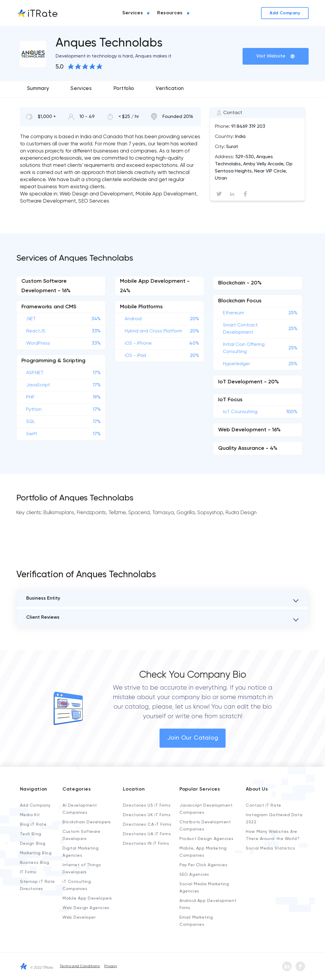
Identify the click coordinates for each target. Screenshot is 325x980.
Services (81, 89)
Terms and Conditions (80, 966)
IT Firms (28, 872)
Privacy (111, 966)
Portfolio (124, 89)
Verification (170, 89)
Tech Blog (31, 834)
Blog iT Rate (33, 825)
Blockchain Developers (87, 822)
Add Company (35, 805)
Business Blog (35, 863)
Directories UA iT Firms (147, 834)
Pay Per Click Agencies (203, 865)
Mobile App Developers (87, 898)
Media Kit (30, 815)
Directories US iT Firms (147, 805)
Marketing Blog (36, 853)
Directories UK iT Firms (147, 815)
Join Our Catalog (193, 738)
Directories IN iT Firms (146, 844)
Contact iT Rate (263, 805)
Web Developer (79, 917)
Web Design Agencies (86, 908)
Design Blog (33, 844)
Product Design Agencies (206, 839)
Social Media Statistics (270, 848)
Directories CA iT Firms (147, 825)
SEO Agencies (194, 875)
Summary (38, 89)
